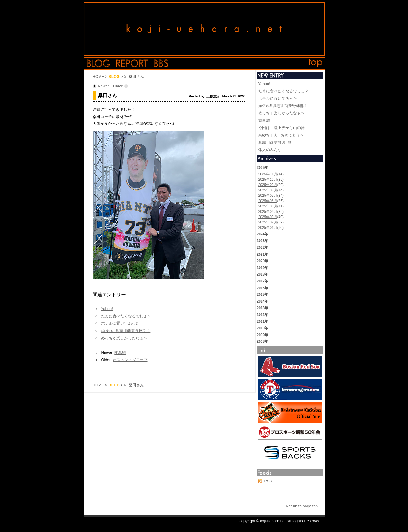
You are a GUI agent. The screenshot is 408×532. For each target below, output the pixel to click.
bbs (161, 63)
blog (98, 63)
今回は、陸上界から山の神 (282, 128)
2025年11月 (268, 174)
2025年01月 (268, 228)
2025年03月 (268, 217)
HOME (98, 77)
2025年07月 (268, 196)
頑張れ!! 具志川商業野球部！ (126, 331)
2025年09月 (268, 185)
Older (118, 86)
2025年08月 (268, 190)
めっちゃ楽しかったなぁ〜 (124, 338)
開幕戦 (120, 353)
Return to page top (302, 506)
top (316, 63)
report (132, 63)
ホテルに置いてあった (120, 323)
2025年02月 (268, 222)
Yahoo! (107, 309)
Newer (104, 86)
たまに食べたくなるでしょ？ (126, 316)
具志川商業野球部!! (275, 143)
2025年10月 (268, 180)
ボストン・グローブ (130, 360)
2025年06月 (268, 201)
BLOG (114, 77)
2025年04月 (268, 212)
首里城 (264, 121)
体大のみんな (270, 150)
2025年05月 (268, 206)
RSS (268, 481)
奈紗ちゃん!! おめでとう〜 (281, 135)
